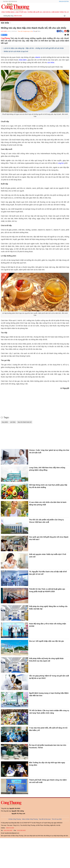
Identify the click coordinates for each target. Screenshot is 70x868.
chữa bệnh (23, 60)
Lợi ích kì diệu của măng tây (14, 48)
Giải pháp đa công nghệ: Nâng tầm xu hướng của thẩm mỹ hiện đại (48, 608)
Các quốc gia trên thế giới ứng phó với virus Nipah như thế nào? (49, 538)
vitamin (38, 57)
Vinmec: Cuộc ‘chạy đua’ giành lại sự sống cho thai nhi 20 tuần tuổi (49, 451)
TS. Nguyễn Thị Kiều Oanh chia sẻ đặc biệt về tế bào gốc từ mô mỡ (48, 573)
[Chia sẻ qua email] (65, 35)
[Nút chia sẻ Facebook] (15, 35)
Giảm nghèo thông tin (59, 12)
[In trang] (68, 35)
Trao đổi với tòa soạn (45, 819)
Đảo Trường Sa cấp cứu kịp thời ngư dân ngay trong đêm (47, 764)
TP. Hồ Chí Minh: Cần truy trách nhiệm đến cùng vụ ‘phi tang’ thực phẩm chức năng (49, 712)
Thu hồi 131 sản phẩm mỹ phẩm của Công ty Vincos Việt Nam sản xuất (46, 521)
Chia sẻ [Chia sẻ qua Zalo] (4, 35)
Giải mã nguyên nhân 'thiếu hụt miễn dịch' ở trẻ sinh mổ (48, 556)
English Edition (64, 1)
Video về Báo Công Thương (30, 819)
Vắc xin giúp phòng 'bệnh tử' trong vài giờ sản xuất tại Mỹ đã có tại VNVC (49, 677)
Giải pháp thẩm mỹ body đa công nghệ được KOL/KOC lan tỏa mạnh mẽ (46, 660)
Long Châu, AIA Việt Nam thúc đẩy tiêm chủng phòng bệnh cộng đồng (47, 469)
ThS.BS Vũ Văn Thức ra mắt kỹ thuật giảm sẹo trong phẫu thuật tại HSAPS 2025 (47, 590)
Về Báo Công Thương (15, 819)
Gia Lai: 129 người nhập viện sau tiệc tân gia (46, 641)
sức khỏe (51, 63)
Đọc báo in (47, 12)
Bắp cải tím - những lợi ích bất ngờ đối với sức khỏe (45, 48)
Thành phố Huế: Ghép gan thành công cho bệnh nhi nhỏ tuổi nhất (48, 781)
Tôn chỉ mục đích (57, 819)
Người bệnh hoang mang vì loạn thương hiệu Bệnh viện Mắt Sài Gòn (49, 694)
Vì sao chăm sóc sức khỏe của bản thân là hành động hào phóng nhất (48, 503)
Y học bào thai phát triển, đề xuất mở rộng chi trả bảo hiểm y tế (48, 729)
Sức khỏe (5, 23)
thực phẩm (5, 422)
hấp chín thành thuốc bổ (25, 422)
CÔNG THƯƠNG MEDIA (8, 12)
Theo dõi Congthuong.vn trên (25, 31)
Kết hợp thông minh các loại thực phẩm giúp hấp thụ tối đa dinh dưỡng (48, 486)
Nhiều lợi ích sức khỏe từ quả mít (16, 51)
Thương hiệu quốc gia (35, 12)
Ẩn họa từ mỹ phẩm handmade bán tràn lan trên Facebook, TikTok (48, 746)
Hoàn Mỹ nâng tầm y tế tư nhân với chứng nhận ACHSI (48, 625)
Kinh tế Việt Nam (21, 12)
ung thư (61, 163)
